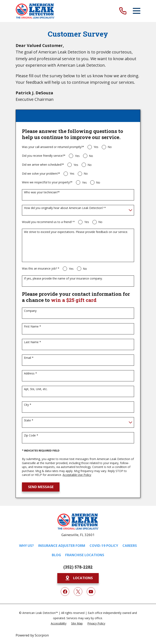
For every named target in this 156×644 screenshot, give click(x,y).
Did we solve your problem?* (41, 174)
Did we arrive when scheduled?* (43, 165)
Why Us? (26, 546)
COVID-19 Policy (104, 546)
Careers (130, 546)
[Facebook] (65, 592)
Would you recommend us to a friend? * (48, 222)
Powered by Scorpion (32, 635)
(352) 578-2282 (78, 567)
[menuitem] (59, 623)
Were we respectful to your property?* (47, 182)
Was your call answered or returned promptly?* (53, 147)
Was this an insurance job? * (41, 269)
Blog (56, 555)
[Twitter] (78, 592)
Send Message (41, 487)
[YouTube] (91, 592)
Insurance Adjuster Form (62, 546)
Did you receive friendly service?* (44, 156)
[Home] (35, 11)
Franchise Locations (85, 555)
